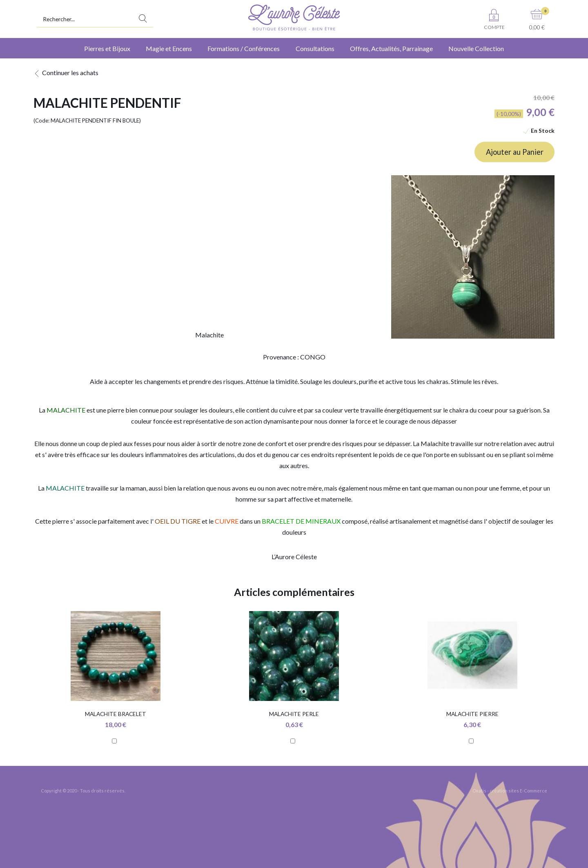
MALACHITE (65, 488)
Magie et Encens (169, 48)
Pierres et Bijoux (107, 48)
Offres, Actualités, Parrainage (391, 48)
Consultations (315, 48)
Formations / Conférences (244, 48)
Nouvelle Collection (476, 48)
